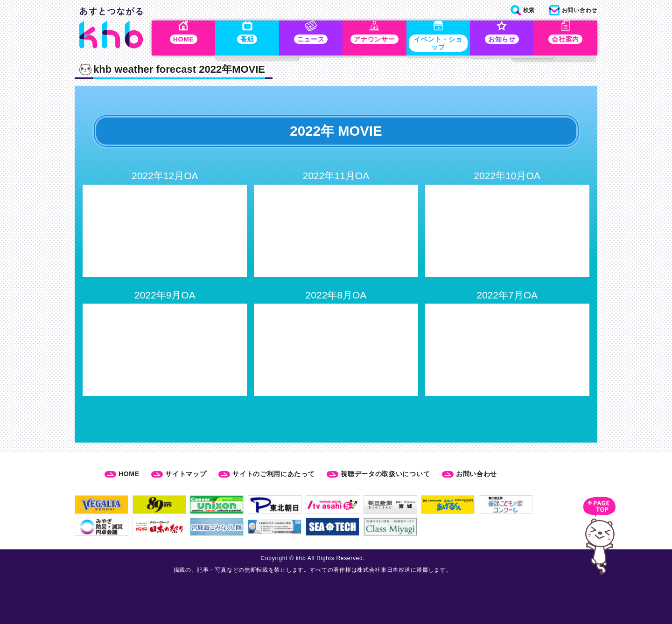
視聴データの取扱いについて (385, 474)
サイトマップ (186, 474)
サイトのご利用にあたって (273, 474)
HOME (129, 474)
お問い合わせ (476, 474)
